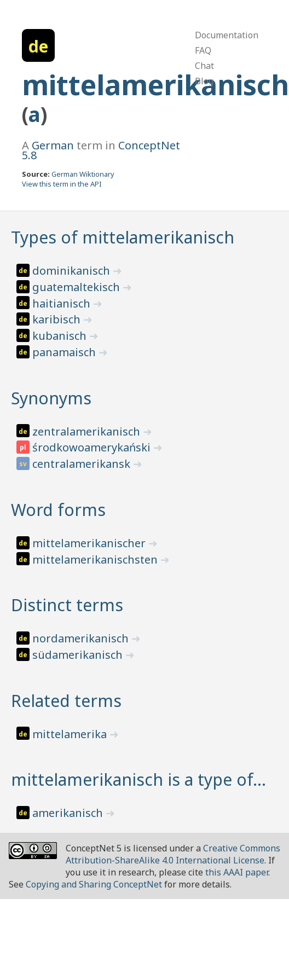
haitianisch (63, 303)
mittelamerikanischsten (96, 559)
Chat (204, 66)
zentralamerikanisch (88, 431)
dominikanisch (73, 271)
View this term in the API (62, 184)
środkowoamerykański (93, 447)
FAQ (203, 50)
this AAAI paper (237, 872)
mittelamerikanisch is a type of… (138, 779)
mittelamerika (71, 734)
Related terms (66, 701)
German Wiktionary (83, 174)
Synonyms (51, 398)
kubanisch (61, 336)
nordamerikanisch (82, 638)
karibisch (58, 319)
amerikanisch (69, 813)
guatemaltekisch (77, 287)
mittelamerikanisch (155, 85)
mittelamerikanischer (90, 543)
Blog (204, 81)
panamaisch (65, 352)
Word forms (58, 510)
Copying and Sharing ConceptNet (94, 884)
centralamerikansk (83, 464)
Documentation (227, 35)
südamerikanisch (79, 655)
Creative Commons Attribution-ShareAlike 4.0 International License (173, 854)
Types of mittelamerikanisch (123, 237)
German (53, 145)
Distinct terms (67, 605)
